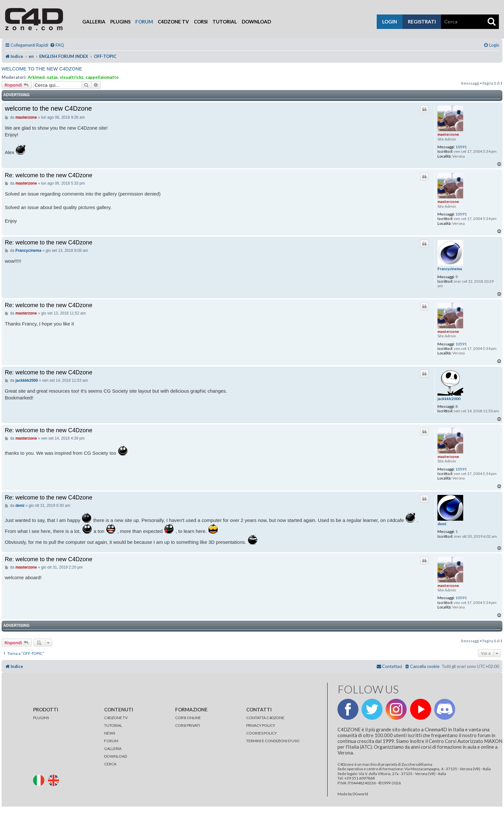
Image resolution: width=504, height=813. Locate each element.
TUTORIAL (113, 725)
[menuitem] (57, 45)
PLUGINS (41, 718)
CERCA (110, 764)
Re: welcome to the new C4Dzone (49, 175)
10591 (461, 147)
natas (52, 77)
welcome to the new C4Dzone (42, 69)
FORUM (111, 741)
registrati (422, 22)
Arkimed (36, 77)
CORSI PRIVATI (188, 725)
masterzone (448, 134)
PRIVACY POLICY (261, 725)
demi (442, 524)
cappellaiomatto (102, 77)
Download (256, 22)
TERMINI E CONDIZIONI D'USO (273, 741)
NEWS (110, 733)
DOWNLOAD (116, 756)
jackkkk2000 (449, 399)
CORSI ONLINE (188, 718)
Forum (144, 22)
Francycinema (450, 269)
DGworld (360, 794)
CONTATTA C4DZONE (265, 718)
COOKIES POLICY (261, 733)
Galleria (94, 22)
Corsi (201, 22)
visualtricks (72, 77)
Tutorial (225, 22)
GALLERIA (113, 749)
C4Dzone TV (173, 22)
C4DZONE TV (116, 718)
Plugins (120, 22)
